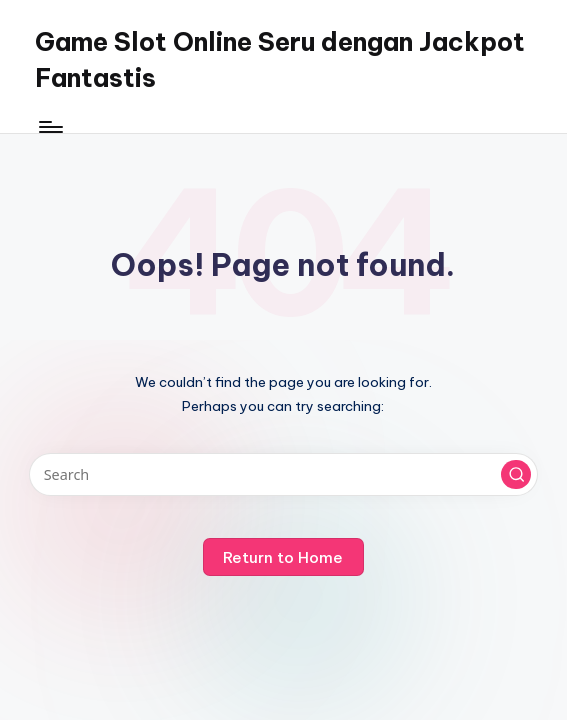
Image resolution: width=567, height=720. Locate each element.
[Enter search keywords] (283, 474)
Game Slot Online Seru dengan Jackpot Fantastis (280, 60)
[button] (516, 475)
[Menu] (49, 127)
